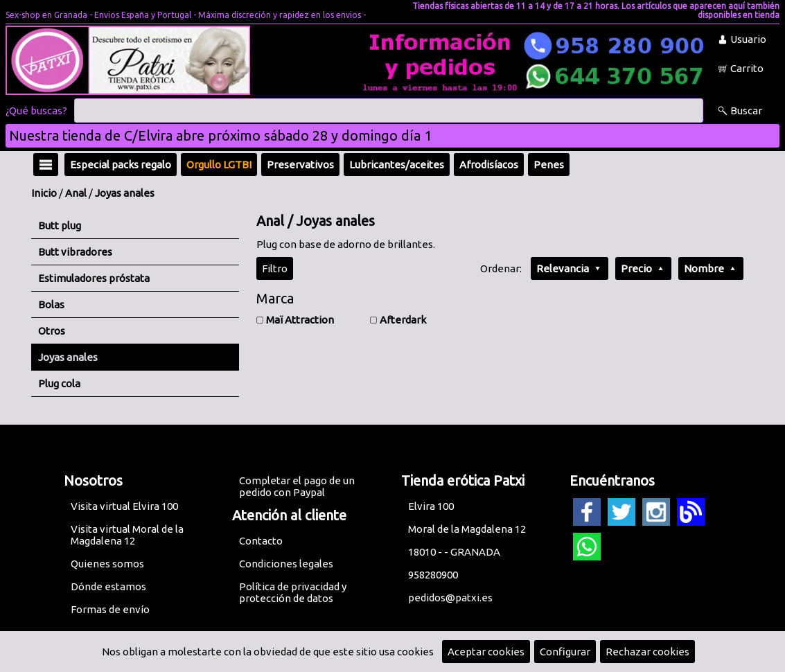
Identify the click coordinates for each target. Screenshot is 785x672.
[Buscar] (389, 111)
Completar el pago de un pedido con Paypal (297, 486)
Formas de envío (110, 609)
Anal (76, 193)
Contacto (261, 541)
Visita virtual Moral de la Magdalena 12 (127, 535)
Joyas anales (125, 193)
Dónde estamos (108, 586)
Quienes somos (107, 564)
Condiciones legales (286, 564)
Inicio (44, 193)
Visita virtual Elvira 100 (124, 506)
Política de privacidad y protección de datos (293, 592)
